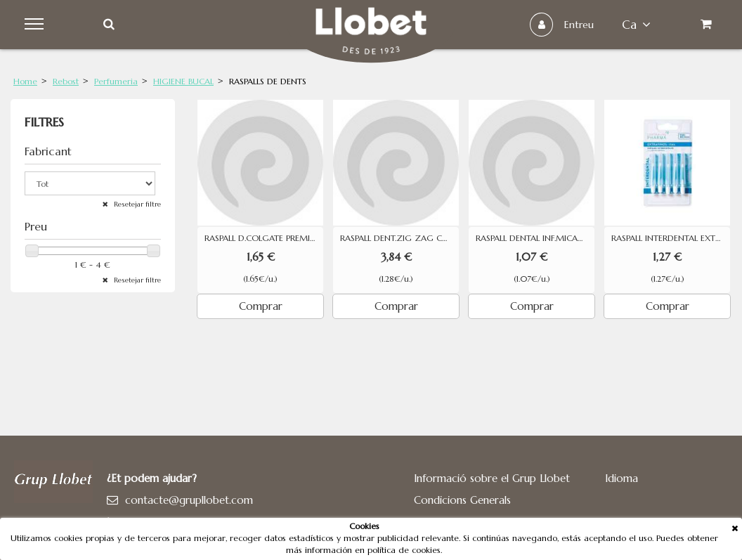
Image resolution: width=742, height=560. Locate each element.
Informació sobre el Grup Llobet (492, 478)
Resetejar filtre (136, 204)
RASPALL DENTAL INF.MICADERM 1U (535, 238)
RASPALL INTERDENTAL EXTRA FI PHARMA (671, 238)
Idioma (621, 478)
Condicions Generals (462, 500)
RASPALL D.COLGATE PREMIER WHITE (264, 238)
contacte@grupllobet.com (189, 500)
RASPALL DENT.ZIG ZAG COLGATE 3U (399, 238)
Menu (36, 25)
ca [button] (636, 25)
